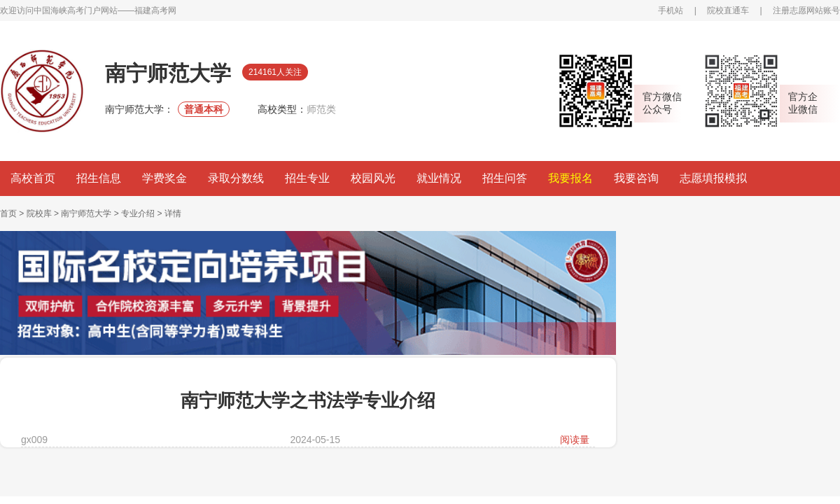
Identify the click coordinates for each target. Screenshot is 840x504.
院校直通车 (728, 10)
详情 (173, 213)
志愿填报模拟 (713, 178)
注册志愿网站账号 (806, 10)
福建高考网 (155, 10)
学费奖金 (164, 178)
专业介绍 (138, 213)
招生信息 (99, 178)
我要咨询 (636, 178)
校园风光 (373, 178)
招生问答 (505, 178)
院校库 (39, 213)
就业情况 (439, 178)
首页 (8, 213)
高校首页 (33, 178)
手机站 (671, 10)
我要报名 (570, 178)
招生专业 (307, 178)
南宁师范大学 (86, 213)
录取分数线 (236, 178)
